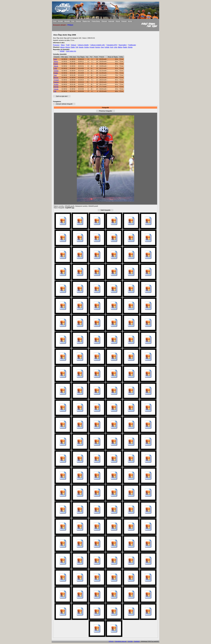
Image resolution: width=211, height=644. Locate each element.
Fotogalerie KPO (112, 45)
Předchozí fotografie (105, 111)
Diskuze (78, 21)
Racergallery (123, 45)
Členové (104, 21)
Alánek (63, 47)
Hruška (87, 47)
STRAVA (111, 641)
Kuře (112, 47)
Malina (120, 47)
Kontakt (60, 21)
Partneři (124, 21)
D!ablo (73, 47)
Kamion (98, 47)
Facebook (137, 641)
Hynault (92, 47)
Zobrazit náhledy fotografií (64, 104)
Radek (125, 47)
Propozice (56, 45)
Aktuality (67, 21)
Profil (68, 45)
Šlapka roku (86, 21)
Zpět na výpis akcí (62, 96)
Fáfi (77, 47)
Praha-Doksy (96, 21)
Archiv (130, 21)
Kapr (102, 47)
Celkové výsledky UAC (98, 45)
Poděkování (132, 45)
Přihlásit (70, 25)
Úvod (55, 21)
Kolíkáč (107, 47)
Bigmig (68, 47)
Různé (118, 21)
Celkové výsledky (83, 45)
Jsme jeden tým (71, 51)
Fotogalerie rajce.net (121, 641)
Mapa (63, 45)
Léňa (116, 47)
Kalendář (111, 21)
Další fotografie (105, 210)
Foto (73, 21)
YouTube (130, 641)
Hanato (81, 47)
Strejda (130, 47)
